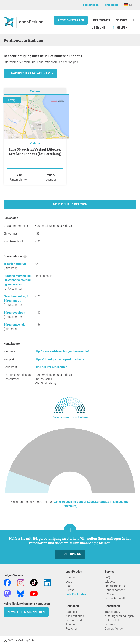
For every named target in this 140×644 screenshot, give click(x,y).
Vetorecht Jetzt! (115, 598)
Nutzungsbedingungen (119, 616)
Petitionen (102, 20)
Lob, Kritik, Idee (76, 594)
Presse (70, 590)
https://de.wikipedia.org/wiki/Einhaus (59, 359)
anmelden (111, 5)
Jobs (69, 582)
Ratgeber (71, 612)
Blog (69, 586)
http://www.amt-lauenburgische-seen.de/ (62, 351)
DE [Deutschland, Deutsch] (128, 5)
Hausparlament (115, 590)
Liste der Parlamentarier (51, 367)
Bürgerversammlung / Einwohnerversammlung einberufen (18, 280)
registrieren (91, 5)
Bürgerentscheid (14, 325)
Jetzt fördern (70, 554)
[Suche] (134, 20)
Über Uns (98, 28)
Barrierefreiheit (114, 629)
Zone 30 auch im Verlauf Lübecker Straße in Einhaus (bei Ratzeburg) (35, 152)
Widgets (110, 582)
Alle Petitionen (75, 616)
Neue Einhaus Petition (70, 204)
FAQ (107, 577)
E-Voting (110, 594)
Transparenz (113, 612)
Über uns (71, 577)
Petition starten (71, 20)
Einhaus (35, 91)
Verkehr (35, 143)
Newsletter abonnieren (26, 612)
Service (122, 20)
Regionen (72, 629)
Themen (71, 624)
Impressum (112, 624)
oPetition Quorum (15, 264)
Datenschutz (113, 620)
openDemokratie (115, 586)
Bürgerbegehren (14, 313)
